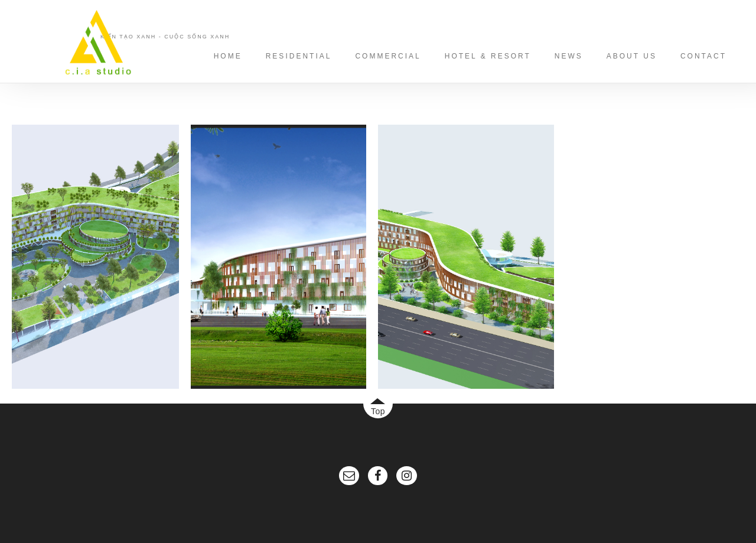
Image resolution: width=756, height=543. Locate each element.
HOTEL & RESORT (488, 56)
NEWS (569, 56)
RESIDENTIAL (299, 56)
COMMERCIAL (388, 56)
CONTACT (703, 56)
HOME (228, 56)
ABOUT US (632, 56)
